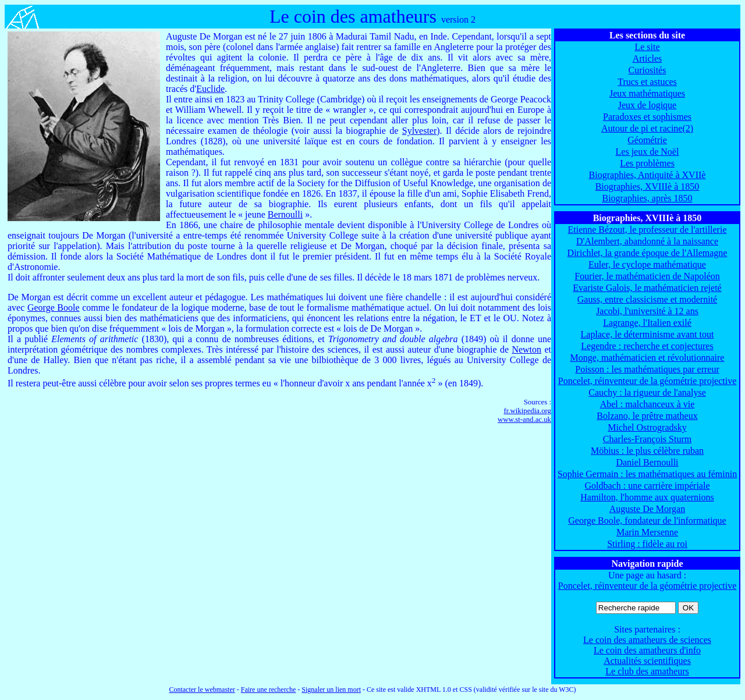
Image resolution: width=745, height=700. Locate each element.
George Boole (54, 308)
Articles (648, 58)
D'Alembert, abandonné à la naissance (647, 241)
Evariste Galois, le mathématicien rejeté (647, 288)
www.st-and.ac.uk (524, 420)
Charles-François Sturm (647, 439)
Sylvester (420, 131)
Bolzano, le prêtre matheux (647, 416)
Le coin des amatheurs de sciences (647, 640)
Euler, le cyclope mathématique (647, 264)
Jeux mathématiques (647, 93)
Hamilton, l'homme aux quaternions (647, 497)
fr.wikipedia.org (527, 411)
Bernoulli (285, 214)
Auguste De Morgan (647, 509)
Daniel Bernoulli (647, 462)
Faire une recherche (269, 690)
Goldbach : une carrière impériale (648, 486)
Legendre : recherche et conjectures (647, 346)
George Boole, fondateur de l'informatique (647, 520)
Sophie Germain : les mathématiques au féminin (647, 474)
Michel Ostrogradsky (647, 427)
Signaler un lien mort (331, 690)
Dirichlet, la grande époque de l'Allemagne (648, 253)
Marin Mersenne (647, 532)
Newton (526, 349)
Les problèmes (647, 163)
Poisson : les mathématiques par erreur (647, 369)
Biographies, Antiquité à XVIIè (648, 175)
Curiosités (648, 70)
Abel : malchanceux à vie (648, 404)
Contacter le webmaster (202, 690)
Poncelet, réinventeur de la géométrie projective (648, 381)
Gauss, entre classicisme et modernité (647, 299)
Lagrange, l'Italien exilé (647, 323)
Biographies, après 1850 (647, 198)
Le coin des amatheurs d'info (647, 650)
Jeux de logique (647, 105)
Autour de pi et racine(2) (647, 128)
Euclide (210, 89)
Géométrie (647, 140)
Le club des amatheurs (647, 671)
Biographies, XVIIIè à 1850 (648, 186)
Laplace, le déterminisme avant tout (648, 334)
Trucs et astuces (647, 82)
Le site (647, 47)
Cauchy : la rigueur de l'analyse (647, 392)
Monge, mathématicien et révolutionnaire (648, 358)
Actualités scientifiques (647, 661)
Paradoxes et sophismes (647, 117)
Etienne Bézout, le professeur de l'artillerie (648, 230)
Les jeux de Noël (648, 152)
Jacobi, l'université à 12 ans (647, 311)
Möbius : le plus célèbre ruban (647, 451)
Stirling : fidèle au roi (647, 544)
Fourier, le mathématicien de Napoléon (647, 276)
